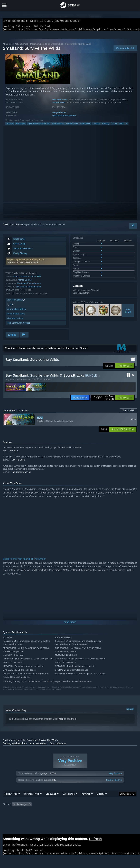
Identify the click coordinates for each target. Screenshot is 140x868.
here (61, 721)
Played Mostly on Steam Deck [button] (105, 811)
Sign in (6, 226)
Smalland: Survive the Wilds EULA (23, 264)
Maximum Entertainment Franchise (47, 46)
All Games (8, 46)
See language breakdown (15, 745)
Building (106, 126)
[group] (70, 813)
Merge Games (59, 114)
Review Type (11, 801)
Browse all (129, 412)
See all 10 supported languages (87, 264)
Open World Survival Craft (39, 126)
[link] (103, 400)
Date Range (69, 801)
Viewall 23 (128, 298)
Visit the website (16, 302)
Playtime (86, 801)
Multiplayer (20, 126)
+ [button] (127, 126)
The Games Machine (21, 474)
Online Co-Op (72, 126)
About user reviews (38, 745)
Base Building (58, 126)
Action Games (21, 46)
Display (101, 801)
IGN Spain (14, 453)
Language (51, 801)
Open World (85, 126)
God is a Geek (18, 462)
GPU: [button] (41, 816)
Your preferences (58, 745)
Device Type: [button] (56, 816)
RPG (122, 126)
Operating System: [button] (12, 816)
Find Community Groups (18, 325)
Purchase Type (32, 801)
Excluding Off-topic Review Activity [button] (54, 811)
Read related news (16, 316)
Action (16, 278)
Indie (33, 278)
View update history (16, 311)
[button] (36, 263)
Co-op (114, 126)
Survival (10, 126)
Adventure (25, 278)
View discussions (15, 320)
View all (130, 711)
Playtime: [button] (80, 811)
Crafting (96, 126)
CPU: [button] (29, 816)
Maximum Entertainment (64, 117)
